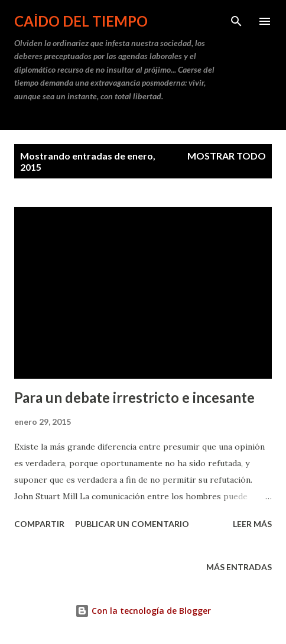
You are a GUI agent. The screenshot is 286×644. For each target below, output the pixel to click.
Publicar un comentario (132, 524)
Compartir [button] (39, 524)
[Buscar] (236, 21)
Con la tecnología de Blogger (143, 611)
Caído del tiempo (81, 21)
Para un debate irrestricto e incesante (134, 397)
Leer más (252, 524)
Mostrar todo (227, 156)
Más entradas (239, 567)
